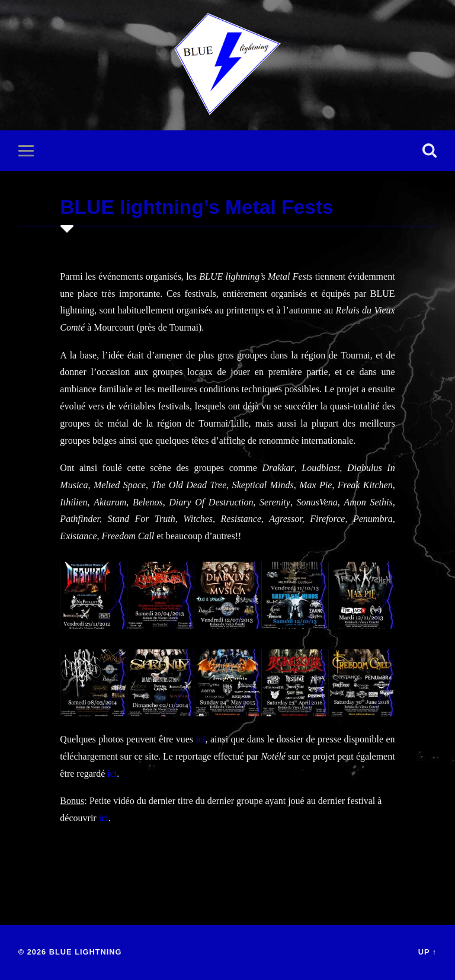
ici (201, 739)
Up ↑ (428, 952)
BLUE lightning (86, 952)
